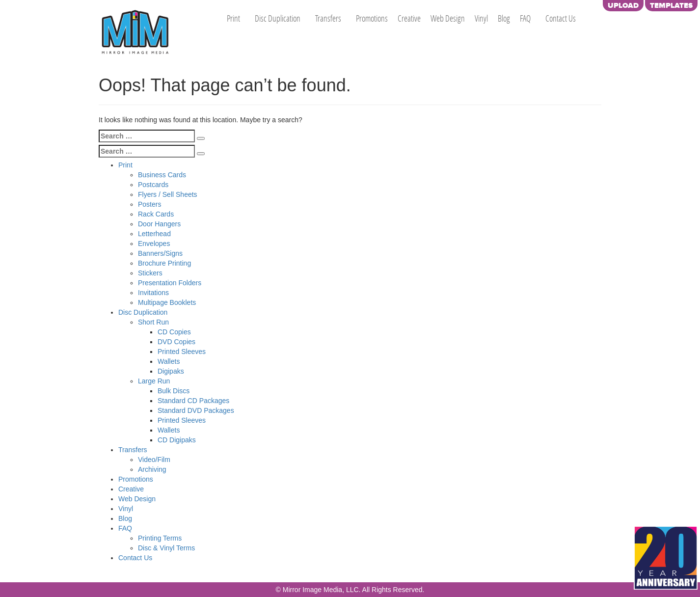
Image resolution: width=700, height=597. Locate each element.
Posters (149, 204)
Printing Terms (160, 538)
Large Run (154, 381)
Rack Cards (156, 214)
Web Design (448, 18)
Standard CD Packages (193, 401)
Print (233, 18)
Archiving (152, 469)
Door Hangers (159, 224)
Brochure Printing (164, 263)
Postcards (153, 185)
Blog (504, 18)
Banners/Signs (160, 253)
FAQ (525, 18)
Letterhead (154, 234)
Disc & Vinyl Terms (166, 548)
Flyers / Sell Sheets (168, 194)
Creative (409, 18)
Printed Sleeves (182, 352)
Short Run (153, 322)
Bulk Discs (174, 391)
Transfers (328, 18)
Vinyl (481, 18)
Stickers (150, 273)
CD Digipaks (177, 440)
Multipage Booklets (167, 302)
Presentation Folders (170, 283)
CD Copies (174, 332)
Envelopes (154, 244)
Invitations (153, 293)
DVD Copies (176, 342)
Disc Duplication (278, 18)
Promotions (372, 18)
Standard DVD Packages (196, 410)
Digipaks (171, 371)
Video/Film (154, 460)
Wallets (169, 361)
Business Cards (162, 175)
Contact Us (561, 18)
